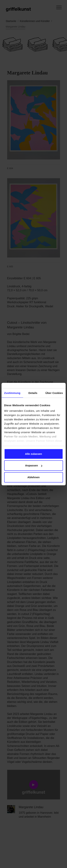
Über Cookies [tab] (54, 393)
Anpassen (34, 465)
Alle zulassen (33, 454)
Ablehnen (33, 477)
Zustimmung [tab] (12, 393)
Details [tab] (33, 393)
